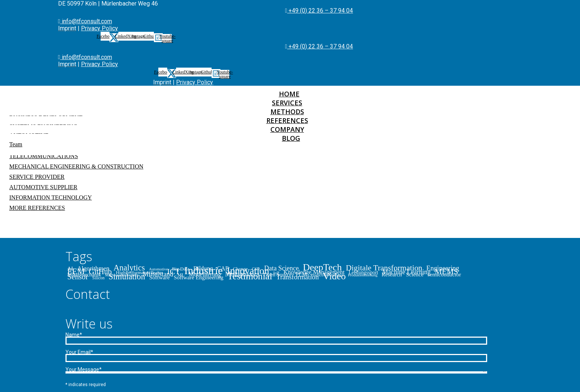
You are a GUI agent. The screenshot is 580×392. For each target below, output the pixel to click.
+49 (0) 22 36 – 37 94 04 (320, 11)
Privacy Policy (100, 28)
